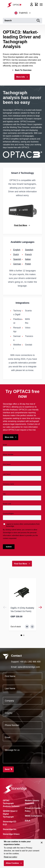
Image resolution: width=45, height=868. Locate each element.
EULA (28, 821)
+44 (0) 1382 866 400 (30, 662)
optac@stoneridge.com (29, 667)
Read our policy (10, 857)
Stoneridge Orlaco (11, 834)
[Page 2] (24, 635)
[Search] (38, 21)
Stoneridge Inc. (10, 829)
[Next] (40, 607)
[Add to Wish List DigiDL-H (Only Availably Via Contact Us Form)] (27, 627)
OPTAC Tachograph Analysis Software (11, 803)
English (17, 250)
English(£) (22, 13)
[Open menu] (41, 5)
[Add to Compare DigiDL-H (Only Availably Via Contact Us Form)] (32, 627)
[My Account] (32, 4)
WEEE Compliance (33, 816)
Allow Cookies (12, 863)
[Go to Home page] (15, 5)
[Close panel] (42, 843)
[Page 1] (21, 635)
